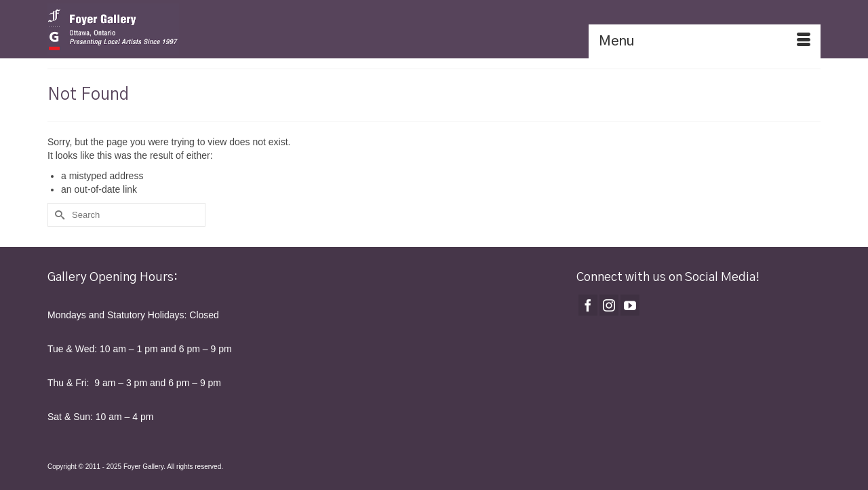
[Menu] (705, 41)
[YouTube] (630, 305)
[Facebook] (588, 305)
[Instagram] (609, 305)
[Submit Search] (58, 215)
